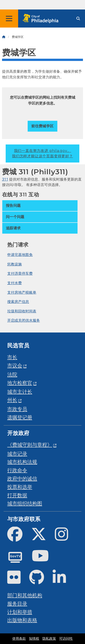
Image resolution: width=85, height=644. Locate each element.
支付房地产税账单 (22, 292)
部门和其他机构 (25, 595)
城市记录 (17, 454)
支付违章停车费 (20, 273)
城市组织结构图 (25, 503)
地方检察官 (20, 383)
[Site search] (78, 19)
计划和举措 (20, 612)
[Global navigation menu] (9, 19)
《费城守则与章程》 (30, 445)
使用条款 (19, 639)
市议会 (15, 365)
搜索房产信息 (18, 302)
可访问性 (66, 639)
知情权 (34, 639)
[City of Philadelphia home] (42, 19)
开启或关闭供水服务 (24, 320)
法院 (12, 374)
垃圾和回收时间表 (22, 311)
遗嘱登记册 (20, 417)
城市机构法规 (22, 462)
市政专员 (17, 409)
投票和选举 (20, 487)
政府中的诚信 (22, 478)
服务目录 (17, 603)
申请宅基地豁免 (20, 255)
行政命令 (17, 470)
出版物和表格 (22, 620)
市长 (12, 357)
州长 (12, 400)
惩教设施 (15, 264)
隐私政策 (49, 639)
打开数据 (17, 495)
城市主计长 (20, 392)
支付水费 (15, 283)
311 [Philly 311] (5, 179)
